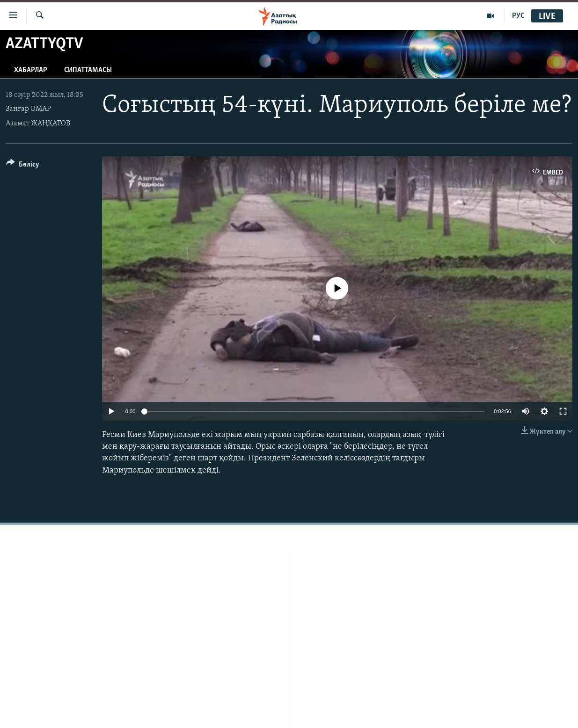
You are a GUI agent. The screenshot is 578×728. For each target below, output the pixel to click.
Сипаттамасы (88, 70)
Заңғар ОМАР (28, 109)
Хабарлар (31, 70)
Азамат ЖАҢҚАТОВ (38, 124)
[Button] (23, 166)
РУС (518, 16)
